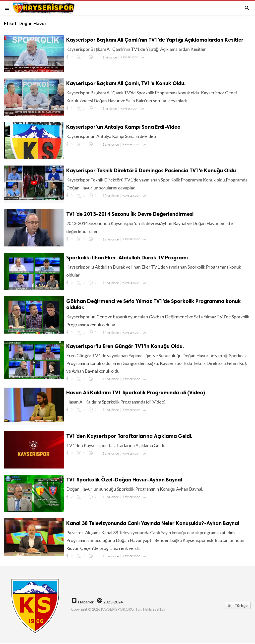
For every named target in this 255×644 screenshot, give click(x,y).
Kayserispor (130, 57)
